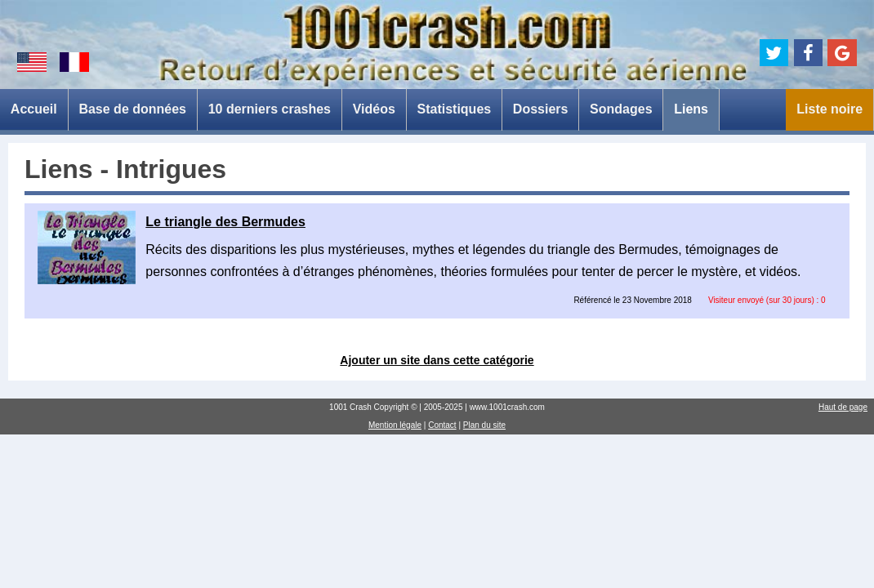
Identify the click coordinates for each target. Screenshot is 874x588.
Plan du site (484, 425)
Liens (691, 109)
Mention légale (395, 425)
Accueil (34, 109)
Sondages (621, 109)
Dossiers (541, 109)
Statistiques (454, 109)
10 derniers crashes (270, 109)
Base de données (132, 109)
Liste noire (829, 109)
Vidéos (374, 109)
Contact (442, 425)
